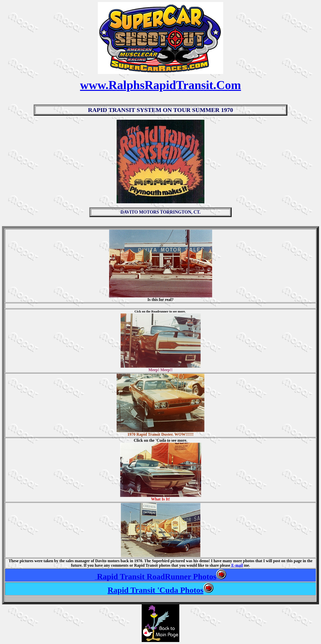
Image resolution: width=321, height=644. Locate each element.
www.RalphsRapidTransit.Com (160, 85)
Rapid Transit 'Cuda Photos (155, 590)
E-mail (236, 565)
